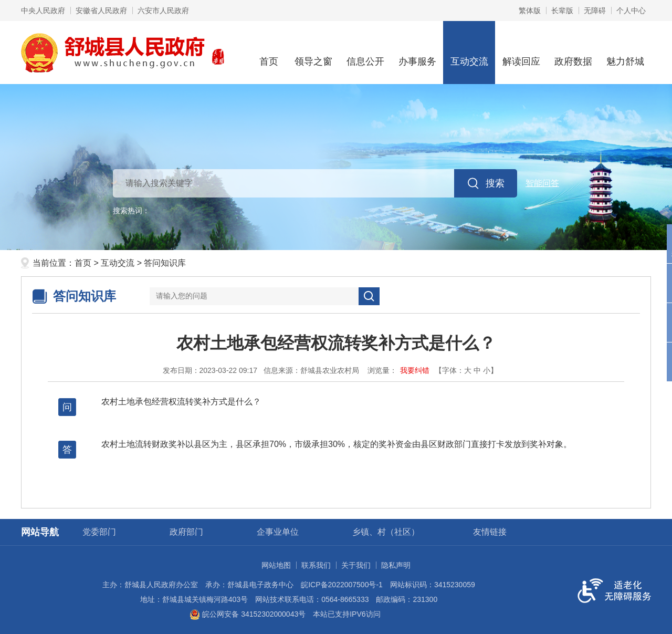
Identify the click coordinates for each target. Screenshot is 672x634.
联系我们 (316, 565)
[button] (562, 11)
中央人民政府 (43, 11)
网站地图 (276, 565)
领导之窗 (313, 52)
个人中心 (631, 11)
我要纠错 (415, 370)
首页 (269, 52)
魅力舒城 (625, 52)
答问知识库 (165, 263)
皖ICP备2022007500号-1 (342, 585)
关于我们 (356, 565)
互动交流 (469, 52)
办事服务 (417, 52)
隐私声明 (396, 565)
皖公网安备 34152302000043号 (248, 614)
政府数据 (573, 52)
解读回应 (521, 52)
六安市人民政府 (163, 11)
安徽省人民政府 (101, 11)
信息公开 (365, 52)
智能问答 (542, 183)
